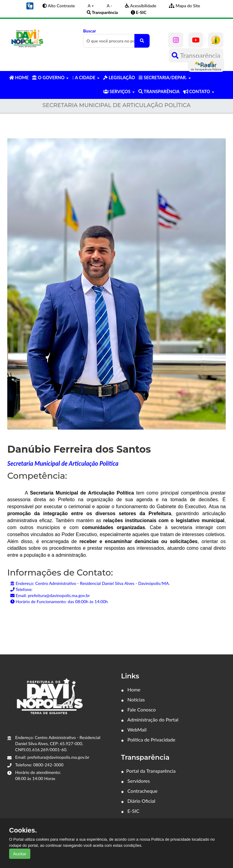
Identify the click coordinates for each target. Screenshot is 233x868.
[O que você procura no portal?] (142, 41)
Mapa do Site (184, 6)
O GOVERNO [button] (50, 78)
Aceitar (20, 854)
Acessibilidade (141, 6)
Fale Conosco (138, 709)
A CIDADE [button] (86, 78)
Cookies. (23, 830)
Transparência (196, 55)
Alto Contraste (59, 6)
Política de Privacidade (148, 740)
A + (91, 6)
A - (110, 6)
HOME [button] (19, 78)
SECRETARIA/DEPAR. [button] (165, 78)
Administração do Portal (150, 719)
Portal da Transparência (148, 771)
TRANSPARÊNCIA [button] (159, 91)
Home (131, 689)
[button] (30, 5)
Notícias (133, 699)
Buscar (116, 38)
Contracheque (139, 791)
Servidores (135, 781)
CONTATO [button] (199, 91)
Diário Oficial (138, 801)
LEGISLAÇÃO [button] (119, 78)
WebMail (134, 730)
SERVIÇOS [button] (119, 91)
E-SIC (130, 811)
